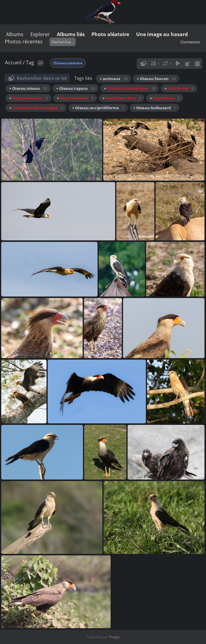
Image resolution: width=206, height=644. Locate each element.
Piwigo (114, 637)
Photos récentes (24, 42)
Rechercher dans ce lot (42, 78)
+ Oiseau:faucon (156, 79)
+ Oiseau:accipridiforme (98, 108)
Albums (15, 34)
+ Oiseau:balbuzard (154, 108)
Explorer (40, 34)
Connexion (190, 42)
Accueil (13, 62)
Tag (30, 62)
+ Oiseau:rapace (76, 88)
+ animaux (114, 79)
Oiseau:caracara (68, 63)
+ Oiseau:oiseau (28, 88)
